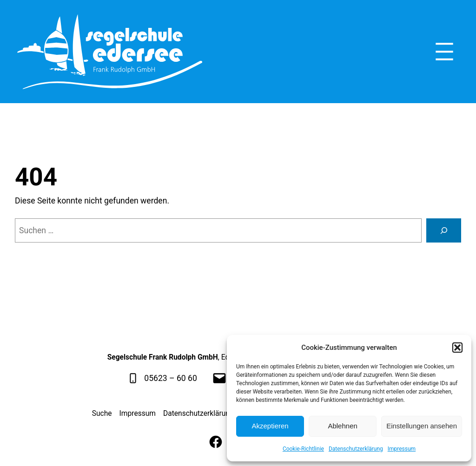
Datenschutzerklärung (356, 449)
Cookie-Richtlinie (303, 449)
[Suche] (444, 230)
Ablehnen (342, 426)
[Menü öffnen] (444, 52)
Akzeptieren (270, 426)
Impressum (402, 449)
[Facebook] (216, 442)
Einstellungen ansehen (422, 426)
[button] (457, 348)
